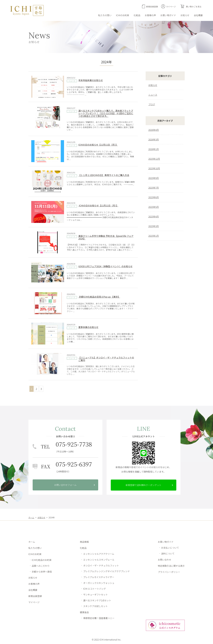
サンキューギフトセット (95, 594)
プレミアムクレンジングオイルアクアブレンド (106, 571)
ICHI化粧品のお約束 (42, 560)
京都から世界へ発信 (42, 571)
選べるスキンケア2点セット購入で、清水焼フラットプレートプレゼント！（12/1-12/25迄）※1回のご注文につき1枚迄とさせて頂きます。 (106, 113)
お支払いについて (170, 548)
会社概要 (198, 15)
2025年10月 (154, 168)
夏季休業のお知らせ (88, 327)
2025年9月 (154, 178)
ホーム (32, 542)
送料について (168, 553)
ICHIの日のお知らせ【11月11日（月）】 (98, 145)
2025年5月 (154, 207)
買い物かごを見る (194, 7)
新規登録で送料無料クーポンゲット (143, 485)
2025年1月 (154, 236)
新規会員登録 (152, 7)
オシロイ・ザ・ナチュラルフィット (101, 565)
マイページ (171, 7)
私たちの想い (105, 15)
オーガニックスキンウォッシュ (99, 583)
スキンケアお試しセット (95, 606)
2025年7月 (154, 188)
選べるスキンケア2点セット (97, 600)
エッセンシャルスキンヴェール (99, 560)
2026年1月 (154, 149)
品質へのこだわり (41, 566)
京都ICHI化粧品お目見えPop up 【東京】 (99, 297)
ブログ (152, 104)
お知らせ (185, 15)
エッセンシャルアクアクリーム (99, 554)
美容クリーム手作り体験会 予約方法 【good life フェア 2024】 (106, 237)
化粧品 (137, 15)
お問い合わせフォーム (65, 485)
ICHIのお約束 (123, 15)
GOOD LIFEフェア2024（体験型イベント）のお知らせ (105, 266)
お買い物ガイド (168, 15)
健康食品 (84, 612)
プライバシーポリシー (169, 572)
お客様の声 (150, 15)
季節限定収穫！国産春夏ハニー (99, 618)
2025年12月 (154, 159)
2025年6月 (154, 197)
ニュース (72, 81)
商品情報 (84, 542)
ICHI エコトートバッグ (94, 589)
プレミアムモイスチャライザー (99, 577)
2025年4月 (154, 216)
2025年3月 (154, 226)
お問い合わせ (164, 560)
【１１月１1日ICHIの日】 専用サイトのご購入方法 (104, 175)
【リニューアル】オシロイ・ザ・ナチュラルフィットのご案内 (106, 359)
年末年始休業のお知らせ (91, 80)
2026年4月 (154, 130)
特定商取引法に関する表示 (171, 566)
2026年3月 (154, 139)
